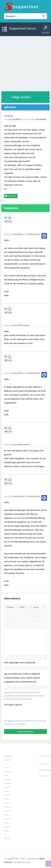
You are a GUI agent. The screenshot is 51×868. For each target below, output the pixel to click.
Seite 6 (7, 791)
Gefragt (7, 119)
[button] (12, 607)
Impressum (44, 764)
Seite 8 (7, 799)
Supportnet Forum (23, 28)
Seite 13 (8, 819)
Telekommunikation (28, 119)
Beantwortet (8, 234)
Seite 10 (8, 807)
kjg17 (25, 234)
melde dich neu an (30, 721)
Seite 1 (9, 772)
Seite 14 (8, 823)
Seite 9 (7, 803)
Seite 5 (7, 787)
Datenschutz (45, 776)
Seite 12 (8, 815)
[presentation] (25, 713)
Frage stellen (21, 97)
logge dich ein (13, 721)
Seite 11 (8, 811)
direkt (7, 839)
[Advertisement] (26, 63)
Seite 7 (7, 795)
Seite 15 (8, 827)
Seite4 (8, 783)
